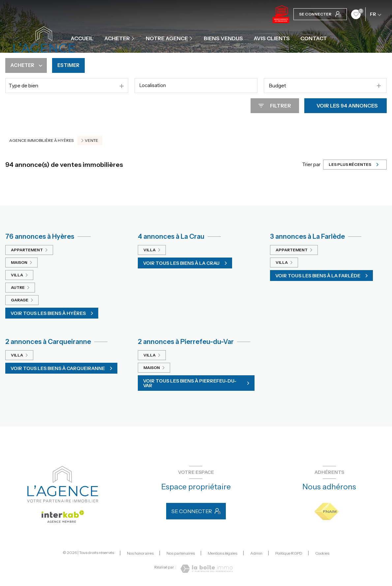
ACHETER (117, 38)
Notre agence (167, 38)
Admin (256, 553)
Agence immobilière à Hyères (41, 140)
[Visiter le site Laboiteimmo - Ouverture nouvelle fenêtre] (207, 569)
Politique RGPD (289, 553)
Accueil (82, 38)
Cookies (322, 553)
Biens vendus (223, 38)
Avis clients (272, 38)
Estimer (71, 65)
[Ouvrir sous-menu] (134, 38)
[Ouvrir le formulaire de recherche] (275, 106)
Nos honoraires (140, 553)
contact (314, 38)
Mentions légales (223, 553)
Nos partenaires (181, 553)
